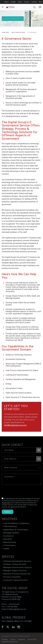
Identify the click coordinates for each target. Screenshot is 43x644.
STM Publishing (10, 526)
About (6, 2)
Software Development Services (17, 561)
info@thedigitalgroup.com (15, 425)
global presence (14, 617)
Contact (34, 2)
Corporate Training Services (16, 580)
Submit (8, 512)
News (20, 2)
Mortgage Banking (11, 533)
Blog (40, 2)
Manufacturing (10, 542)
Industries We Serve (18, 32)
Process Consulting (12, 577)
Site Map (5, 639)
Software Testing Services (15, 564)
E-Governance (10, 545)
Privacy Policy (32, 639)
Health (6, 549)
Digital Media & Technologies (16, 530)
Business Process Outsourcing (17, 574)
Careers (27, 2)
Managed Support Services (15, 571)
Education (8, 539)
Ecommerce (9, 536)
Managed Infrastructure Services (18, 567)
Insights (13, 2)
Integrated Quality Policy (10, 642)
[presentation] (17, 490)
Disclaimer (21, 639)
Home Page (5, 32)
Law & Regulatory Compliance (16, 523)
